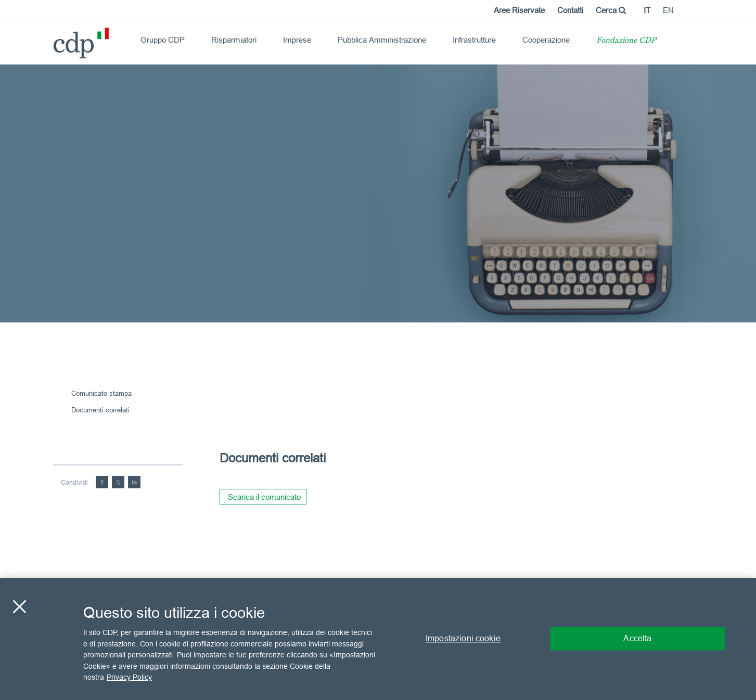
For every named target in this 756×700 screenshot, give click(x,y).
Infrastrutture (474, 40)
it (647, 10)
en (668, 10)
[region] (378, 639)
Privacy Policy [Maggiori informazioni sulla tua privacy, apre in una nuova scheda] (129, 677)
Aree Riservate (519, 10)
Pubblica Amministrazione (382, 40)
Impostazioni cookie (463, 639)
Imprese (297, 40)
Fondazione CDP (626, 41)
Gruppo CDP (163, 40)
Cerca (611, 10)
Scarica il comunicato (264, 497)
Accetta (637, 639)
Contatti (570, 10)
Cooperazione (546, 40)
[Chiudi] (19, 607)
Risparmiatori (234, 40)
